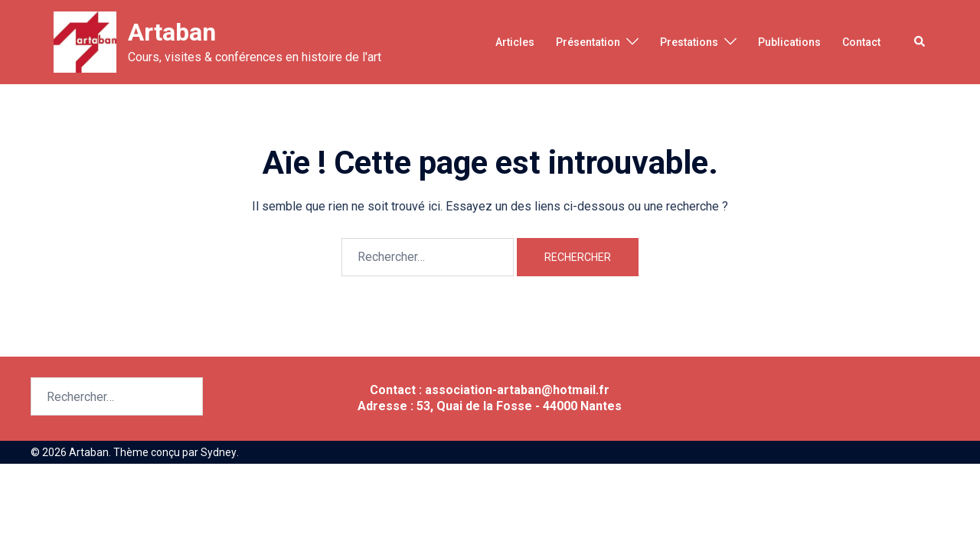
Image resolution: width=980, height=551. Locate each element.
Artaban (172, 32)
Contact (861, 42)
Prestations (689, 42)
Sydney (218, 452)
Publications (789, 42)
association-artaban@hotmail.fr (517, 390)
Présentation (588, 42)
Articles (515, 42)
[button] (920, 42)
